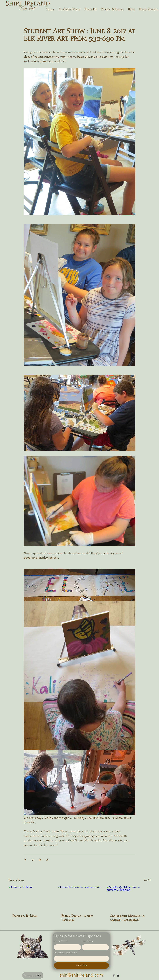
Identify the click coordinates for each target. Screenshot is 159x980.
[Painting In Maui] (31, 898)
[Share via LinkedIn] (40, 860)
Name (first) (61, 941)
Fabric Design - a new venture (77, 918)
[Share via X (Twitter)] (33, 860)
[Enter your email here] (80, 958)
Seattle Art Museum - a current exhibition (127, 918)
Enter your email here (66, 953)
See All (147, 880)
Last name (88, 941)
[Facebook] (114, 975)
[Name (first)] (67, 947)
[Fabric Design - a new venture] (80, 898)
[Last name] (94, 947)
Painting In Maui (25, 916)
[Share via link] (47, 860)
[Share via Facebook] (25, 860)
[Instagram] (118, 975)
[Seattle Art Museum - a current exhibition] (128, 898)
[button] (33, 975)
